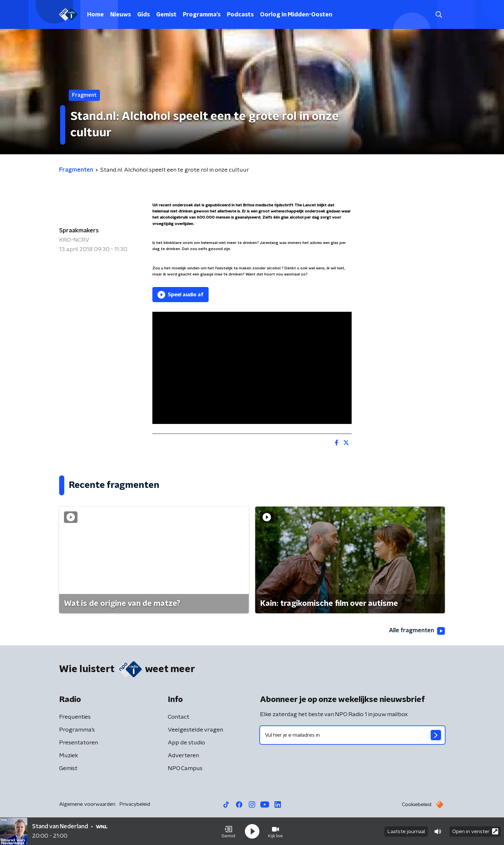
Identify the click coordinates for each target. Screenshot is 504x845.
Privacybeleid (135, 804)
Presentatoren (79, 743)
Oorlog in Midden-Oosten (296, 15)
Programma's (202, 15)
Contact (179, 717)
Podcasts (240, 15)
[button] (229, 832)
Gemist (166, 15)
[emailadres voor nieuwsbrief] (352, 735)
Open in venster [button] (475, 831)
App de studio (186, 743)
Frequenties (75, 717)
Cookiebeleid (417, 805)
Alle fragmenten (417, 631)
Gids (144, 15)
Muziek (69, 756)
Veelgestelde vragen (195, 730)
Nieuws (121, 15)
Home (95, 15)
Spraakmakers (79, 231)
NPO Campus (185, 769)
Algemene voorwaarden (87, 804)
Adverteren (183, 756)
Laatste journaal (406, 832)
